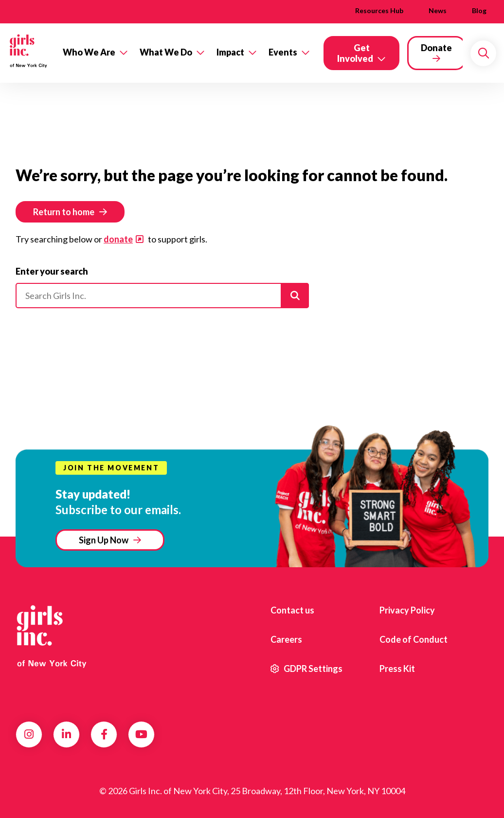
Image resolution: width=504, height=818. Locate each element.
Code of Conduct (414, 639)
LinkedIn (66, 734)
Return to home (64, 212)
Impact (230, 52)
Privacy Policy (407, 610)
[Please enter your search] (162, 296)
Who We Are (89, 52)
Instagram (29, 734)
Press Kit (397, 669)
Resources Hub (379, 10)
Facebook (104, 734)
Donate (436, 48)
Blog (479, 10)
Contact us (292, 610)
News (438, 10)
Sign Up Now (104, 540)
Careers (286, 639)
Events (283, 52)
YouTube (141, 734)
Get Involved (355, 53)
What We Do (166, 52)
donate (118, 239)
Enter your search (52, 271)
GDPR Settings (306, 669)
